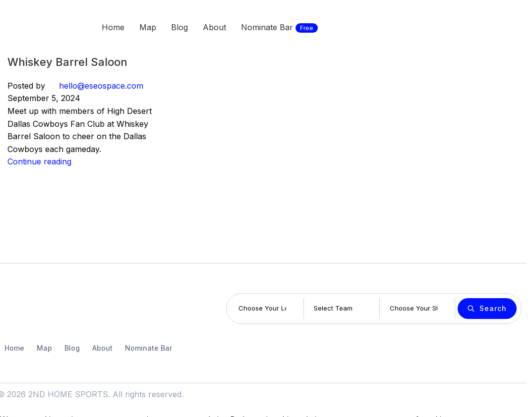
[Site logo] (35, 26)
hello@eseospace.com (101, 86)
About (102, 348)
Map (44, 348)
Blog (72, 348)
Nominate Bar (148, 348)
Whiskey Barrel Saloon (67, 62)
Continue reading (39, 161)
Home (14, 348)
